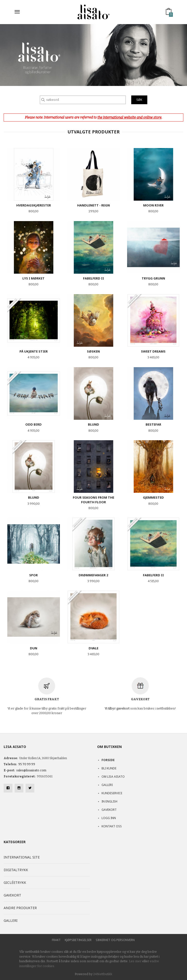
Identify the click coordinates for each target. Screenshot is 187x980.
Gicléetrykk (15, 882)
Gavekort (109, 810)
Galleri (107, 785)
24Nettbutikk (103, 974)
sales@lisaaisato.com (31, 770)
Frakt (56, 940)
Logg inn (109, 818)
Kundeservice (112, 793)
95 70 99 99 (27, 764)
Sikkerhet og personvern (115, 940)
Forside (108, 760)
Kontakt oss (112, 826)
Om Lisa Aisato (113, 777)
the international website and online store (129, 117)
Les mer (135, 961)
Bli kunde (109, 768)
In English (109, 801)
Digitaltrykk (16, 870)
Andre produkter (20, 908)
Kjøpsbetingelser (78, 940)
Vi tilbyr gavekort (117, 708)
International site (22, 857)
